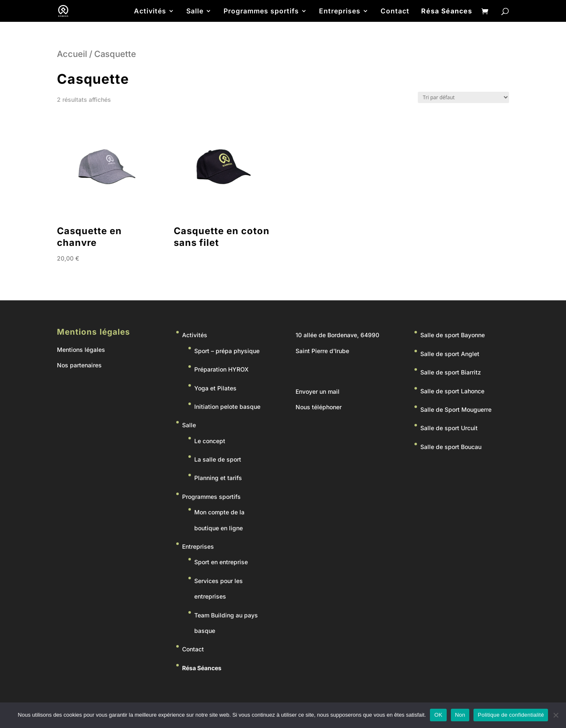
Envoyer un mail (318, 391)
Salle (195, 12)
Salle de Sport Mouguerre (456, 409)
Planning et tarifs (218, 478)
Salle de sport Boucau (451, 447)
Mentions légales (81, 350)
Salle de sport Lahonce (452, 391)
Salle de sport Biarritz (451, 372)
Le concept (210, 441)
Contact (395, 12)
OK (438, 715)
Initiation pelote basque (227, 407)
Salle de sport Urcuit (449, 428)
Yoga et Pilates (215, 388)
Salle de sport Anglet (450, 354)
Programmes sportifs (261, 12)
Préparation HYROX (221, 369)
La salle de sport (218, 459)
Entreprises (340, 12)
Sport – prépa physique (227, 351)
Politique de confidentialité (511, 715)
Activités (150, 12)
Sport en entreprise (221, 562)
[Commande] (463, 97)
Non (460, 715)
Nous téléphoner (319, 407)
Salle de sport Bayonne (453, 335)
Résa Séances (447, 12)
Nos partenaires (79, 365)
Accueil (72, 54)
